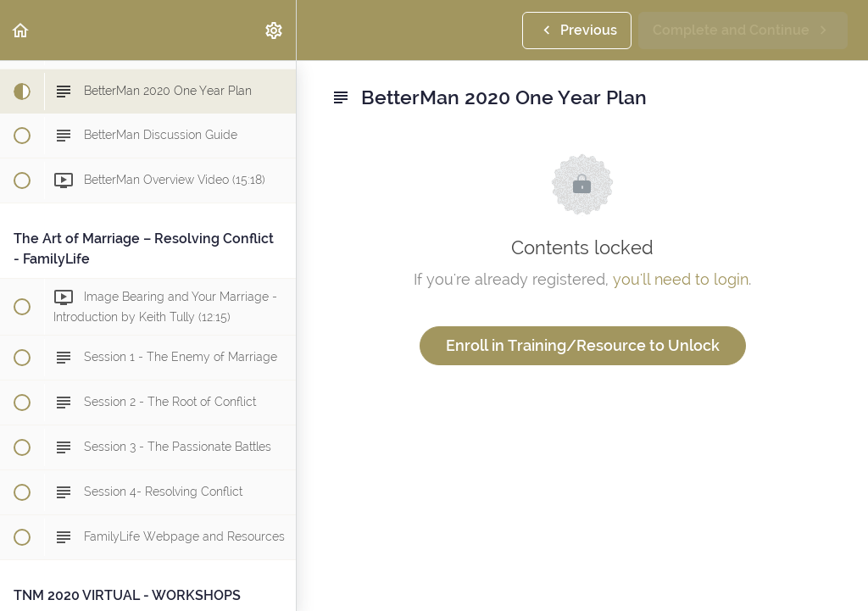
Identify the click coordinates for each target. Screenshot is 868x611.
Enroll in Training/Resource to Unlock (583, 345)
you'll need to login (681, 279)
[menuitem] (275, 30)
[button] (21, 30)
